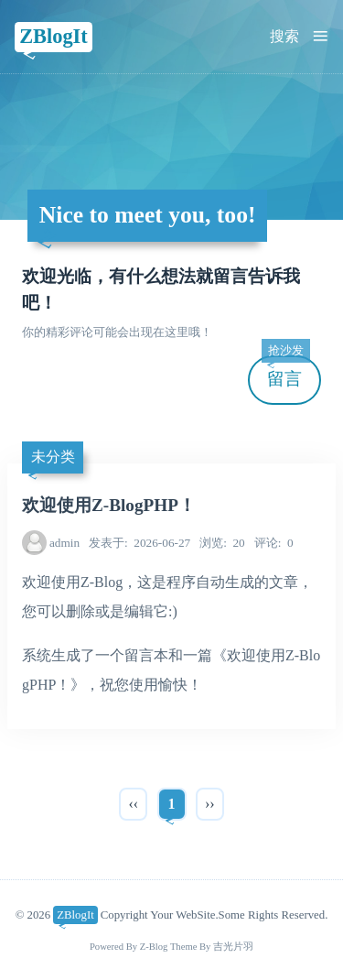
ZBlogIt (54, 36)
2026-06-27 (139, 543)
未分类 (53, 457)
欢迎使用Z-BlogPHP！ (109, 505)
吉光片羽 (233, 947)
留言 (285, 372)
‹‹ (133, 804)
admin (64, 543)
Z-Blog (154, 947)
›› (210, 804)
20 (222, 543)
